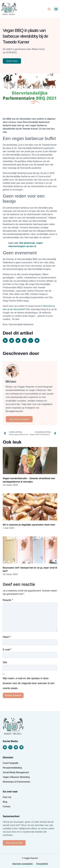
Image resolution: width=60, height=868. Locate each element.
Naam (7, 637)
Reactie (8, 600)
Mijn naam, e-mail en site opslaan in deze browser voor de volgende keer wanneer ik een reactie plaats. (29, 683)
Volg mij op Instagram (19, 419)
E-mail (7, 650)
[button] (56, 9)
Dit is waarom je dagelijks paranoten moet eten (29, 525)
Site (5, 662)
